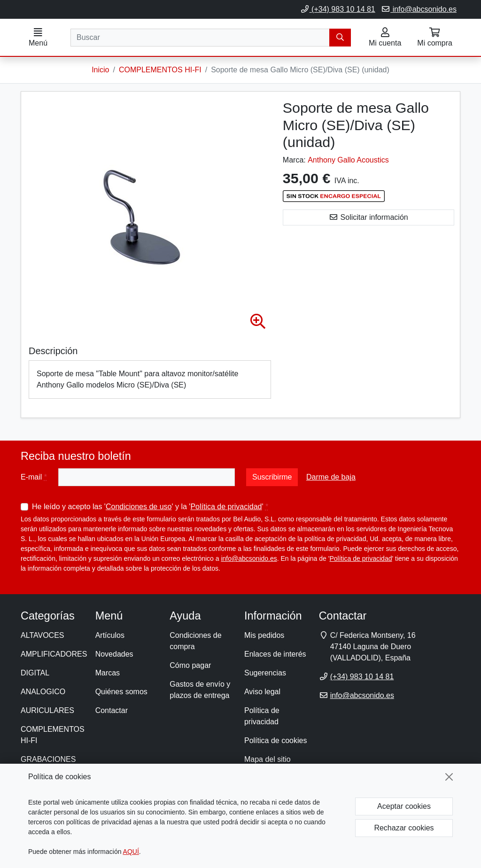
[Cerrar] (449, 777)
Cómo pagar (190, 666)
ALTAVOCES (42, 636)
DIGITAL (35, 673)
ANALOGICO (43, 692)
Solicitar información (369, 218)
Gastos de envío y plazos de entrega (200, 690)
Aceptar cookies (404, 806)
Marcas (108, 673)
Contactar (112, 711)
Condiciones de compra (195, 641)
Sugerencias (265, 673)
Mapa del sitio (268, 760)
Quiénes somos (121, 692)
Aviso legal (262, 692)
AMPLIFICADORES (54, 655)
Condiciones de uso (139, 507)
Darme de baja (331, 477)
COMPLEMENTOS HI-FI (53, 735)
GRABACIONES (48, 760)
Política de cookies (275, 741)
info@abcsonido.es (419, 9)
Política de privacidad (226, 507)
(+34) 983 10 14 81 (338, 9)
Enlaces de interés (275, 655)
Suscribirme (272, 477)
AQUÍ (131, 852)
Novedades (114, 655)
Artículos (110, 636)
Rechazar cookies (404, 828)
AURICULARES (47, 711)
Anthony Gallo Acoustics (348, 160)
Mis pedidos (264, 636)
